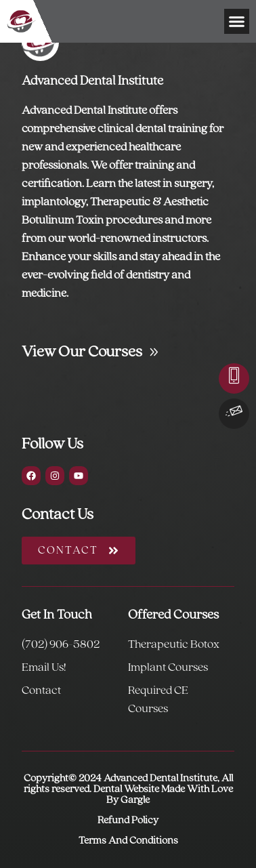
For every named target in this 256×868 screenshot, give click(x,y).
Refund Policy (128, 821)
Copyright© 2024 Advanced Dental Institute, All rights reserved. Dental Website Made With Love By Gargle (128, 789)
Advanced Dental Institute (92, 81)
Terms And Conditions (128, 841)
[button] (237, 22)
